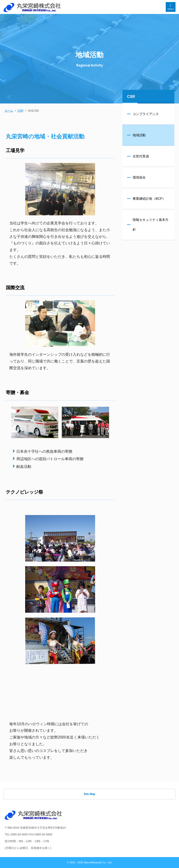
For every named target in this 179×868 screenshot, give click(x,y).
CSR (20, 111)
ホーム (9, 111)
